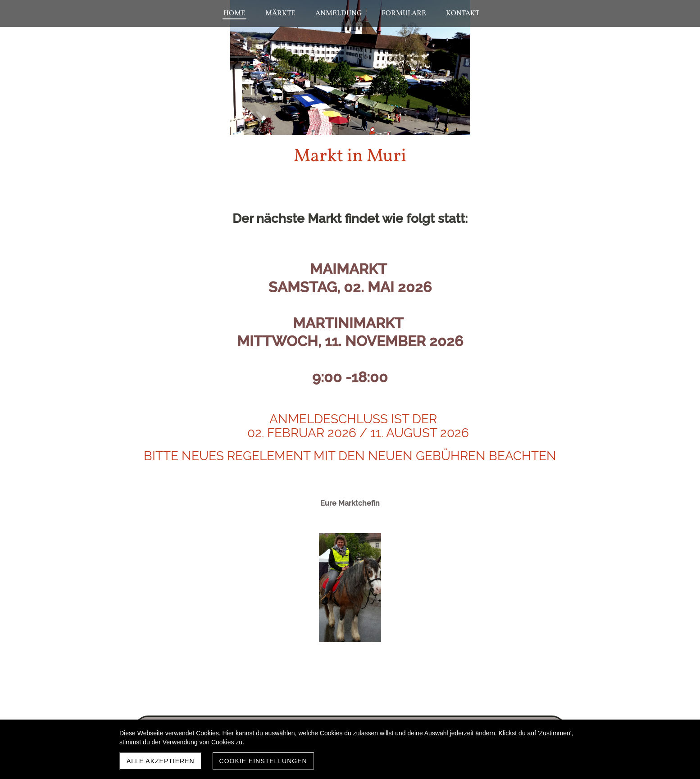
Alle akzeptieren (161, 761)
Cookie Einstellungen (263, 761)
